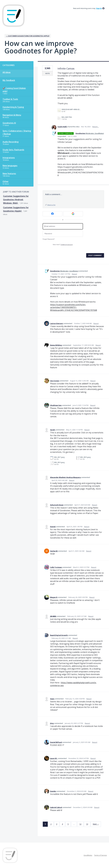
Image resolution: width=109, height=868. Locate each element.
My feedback (9, 80)
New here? (63, 245)
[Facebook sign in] (53, 214)
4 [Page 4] (62, 824)
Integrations (9, 158)
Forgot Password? (49, 239)
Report (74, 274)
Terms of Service (100, 855)
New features (9, 174)
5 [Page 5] (68, 824)
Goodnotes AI (9, 123)
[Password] (63, 234)
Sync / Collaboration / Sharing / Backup (17, 132)
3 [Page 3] (57, 824)
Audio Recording (11, 142)
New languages (10, 166)
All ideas (7, 72)
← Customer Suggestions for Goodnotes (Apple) (28, 36)
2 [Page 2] (51, 824)
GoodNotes (88, 855)
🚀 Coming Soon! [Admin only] (14, 90)
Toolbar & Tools (10, 99)
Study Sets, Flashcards (13, 150)
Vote (47, 73)
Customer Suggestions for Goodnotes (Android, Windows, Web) (16, 200)
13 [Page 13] (87, 824)
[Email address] (63, 226)
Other (6, 181)
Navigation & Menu (12, 115)
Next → (96, 824)
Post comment (95, 255)
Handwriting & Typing (13, 107)
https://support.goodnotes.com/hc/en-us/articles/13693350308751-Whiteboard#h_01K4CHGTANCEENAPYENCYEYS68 (74, 307)
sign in (99, 8)
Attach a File (51, 205)
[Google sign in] (73, 214)
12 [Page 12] (80, 824)
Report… (96, 127)
